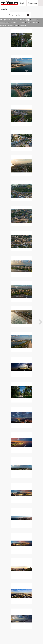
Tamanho (3, 26)
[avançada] (23, 26)
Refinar (22, 23)
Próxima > (14, 23)
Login (23, 3)
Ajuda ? (5, 9)
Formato (35, 23)
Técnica (11, 26)
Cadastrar (32, 3)
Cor (16, 26)
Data (28, 23)
